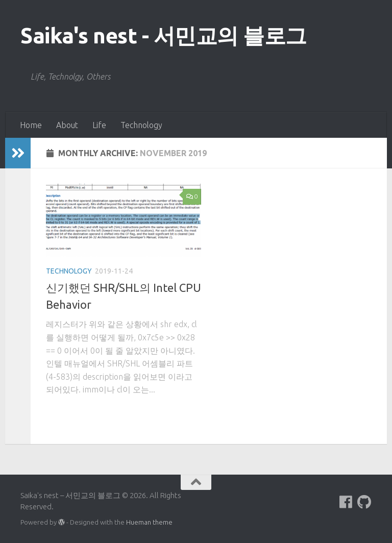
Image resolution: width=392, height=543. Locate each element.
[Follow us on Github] (364, 502)
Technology (141, 125)
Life (99, 125)
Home (31, 125)
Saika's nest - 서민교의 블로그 (164, 35)
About (67, 125)
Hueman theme (149, 522)
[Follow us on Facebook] (346, 502)
